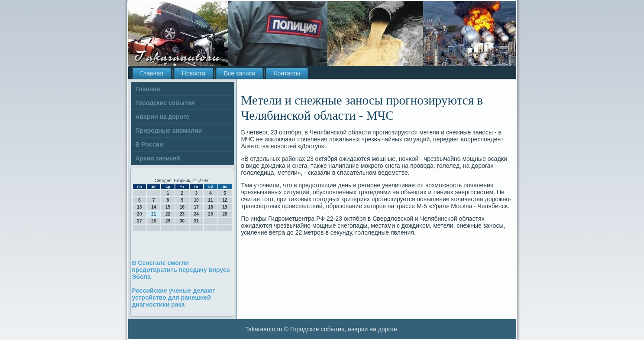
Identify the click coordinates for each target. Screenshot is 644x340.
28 (154, 221)
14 (154, 207)
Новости (194, 73)
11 (211, 200)
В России (149, 144)
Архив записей (158, 158)
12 (225, 200)
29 (168, 221)
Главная (152, 73)
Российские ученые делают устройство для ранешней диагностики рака (174, 297)
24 (196, 214)
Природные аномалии (169, 131)
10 (196, 200)
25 (211, 214)
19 (225, 207)
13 (139, 207)
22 (168, 214)
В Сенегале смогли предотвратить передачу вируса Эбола (181, 270)
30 (182, 221)
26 (225, 214)
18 (211, 207)
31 (196, 221)
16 (182, 207)
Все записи (239, 73)
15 (168, 207)
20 (139, 214)
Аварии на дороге (162, 117)
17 (196, 207)
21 (154, 214)
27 (139, 221)
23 (182, 214)
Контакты (287, 73)
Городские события (165, 103)
